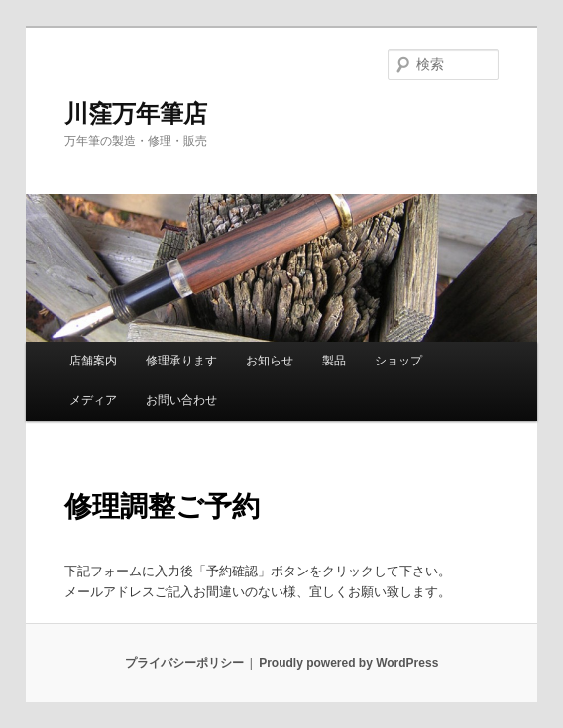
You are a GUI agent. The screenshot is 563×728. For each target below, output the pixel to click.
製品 (334, 361)
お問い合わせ (181, 400)
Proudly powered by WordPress (348, 663)
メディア (93, 400)
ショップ (398, 361)
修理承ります (181, 361)
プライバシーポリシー (184, 663)
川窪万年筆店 (136, 113)
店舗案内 (93, 361)
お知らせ (270, 361)
